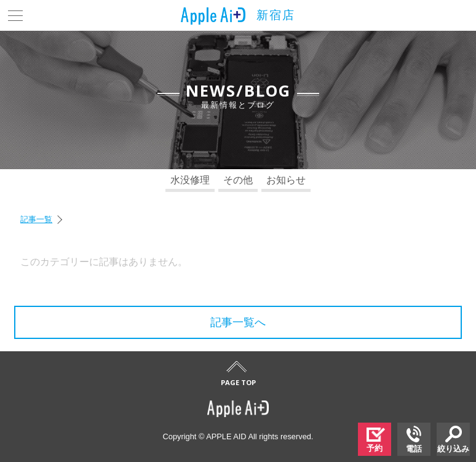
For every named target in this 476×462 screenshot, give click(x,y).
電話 (414, 440)
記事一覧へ (238, 322)
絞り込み (453, 440)
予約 (376, 440)
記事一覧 (36, 219)
